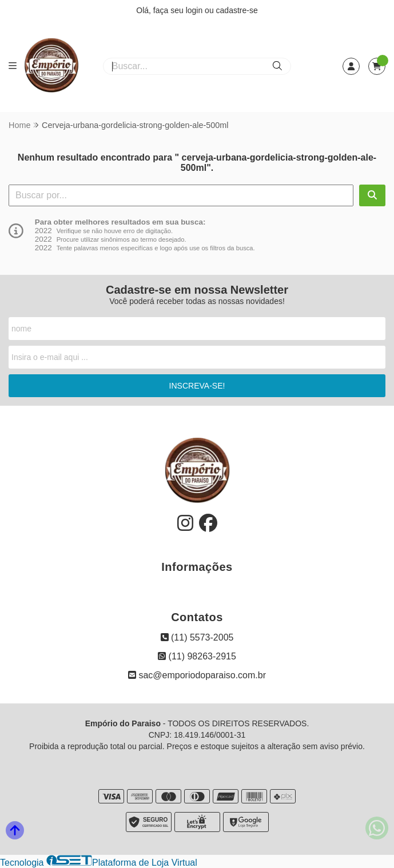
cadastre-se (237, 10)
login (195, 10)
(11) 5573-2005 (197, 637)
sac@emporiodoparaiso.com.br (197, 675)
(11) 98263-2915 (197, 656)
